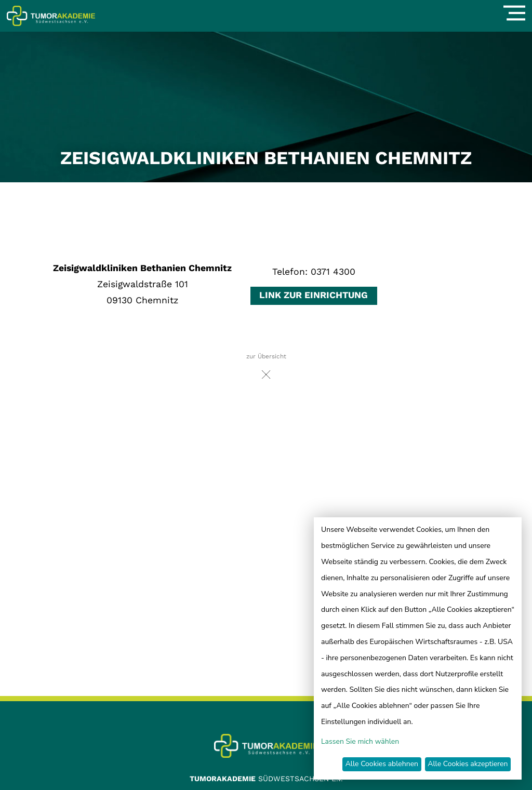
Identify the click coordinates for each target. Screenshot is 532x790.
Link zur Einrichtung (314, 295)
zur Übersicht (266, 369)
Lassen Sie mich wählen (360, 741)
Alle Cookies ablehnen (382, 764)
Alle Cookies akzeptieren (468, 764)
